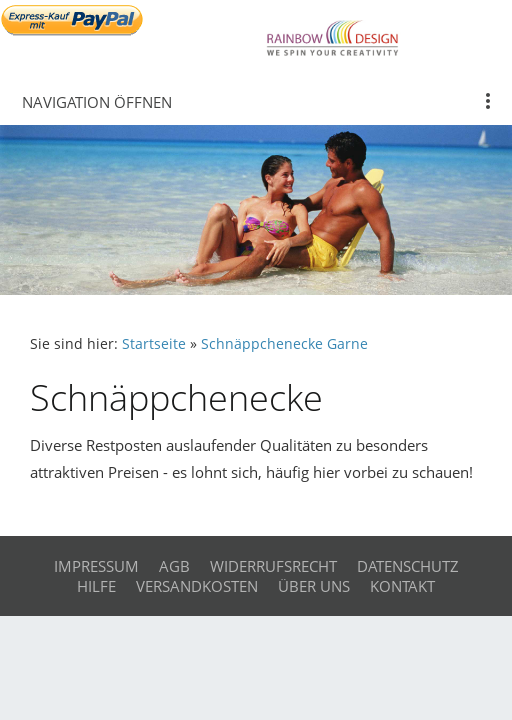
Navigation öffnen (97, 102)
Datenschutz (408, 566)
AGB (174, 566)
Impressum (96, 566)
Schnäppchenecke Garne (284, 344)
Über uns (314, 586)
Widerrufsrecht (273, 566)
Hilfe (96, 586)
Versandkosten (197, 586)
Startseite (154, 344)
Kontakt (402, 586)
